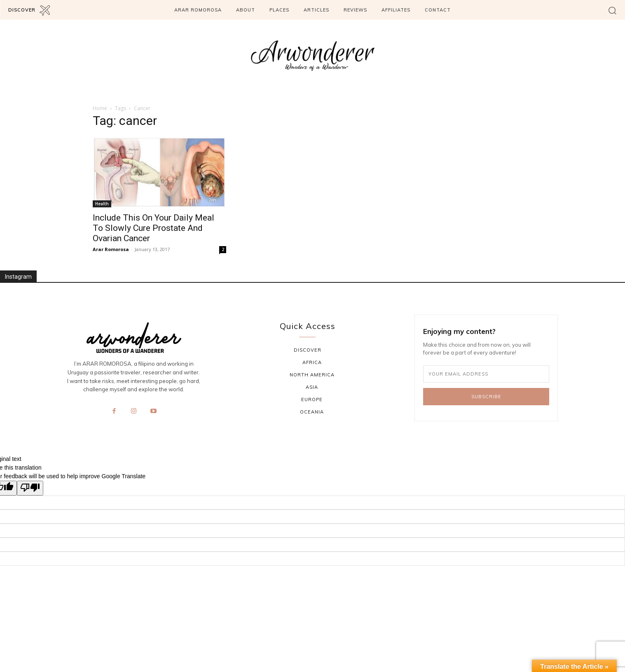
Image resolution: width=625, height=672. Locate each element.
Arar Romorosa (111, 249)
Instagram (18, 277)
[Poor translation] (30, 488)
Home (100, 108)
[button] (612, 10)
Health (102, 204)
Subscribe (486, 397)
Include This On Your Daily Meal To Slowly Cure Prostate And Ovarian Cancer (153, 228)
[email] (486, 374)
